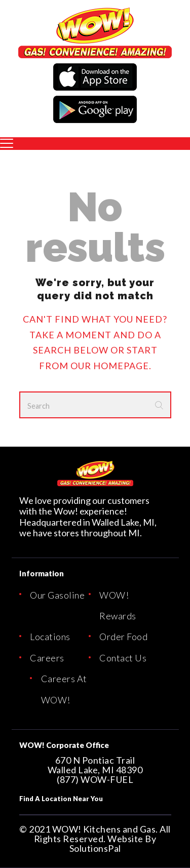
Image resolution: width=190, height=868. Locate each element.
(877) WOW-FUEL (95, 779)
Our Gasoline (57, 595)
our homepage (110, 366)
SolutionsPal (95, 848)
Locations (50, 637)
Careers (47, 658)
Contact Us (123, 658)
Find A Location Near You (61, 799)
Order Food (123, 637)
